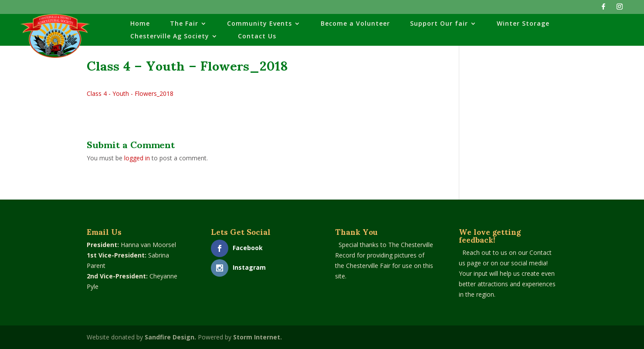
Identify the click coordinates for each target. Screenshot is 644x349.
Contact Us (257, 37)
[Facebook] (603, 9)
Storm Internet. (258, 337)
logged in (137, 158)
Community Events (259, 24)
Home (140, 24)
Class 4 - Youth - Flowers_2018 (130, 93)
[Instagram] (620, 9)
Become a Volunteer (355, 24)
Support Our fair (439, 24)
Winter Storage (523, 24)
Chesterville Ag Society (170, 37)
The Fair (184, 24)
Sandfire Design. (170, 337)
